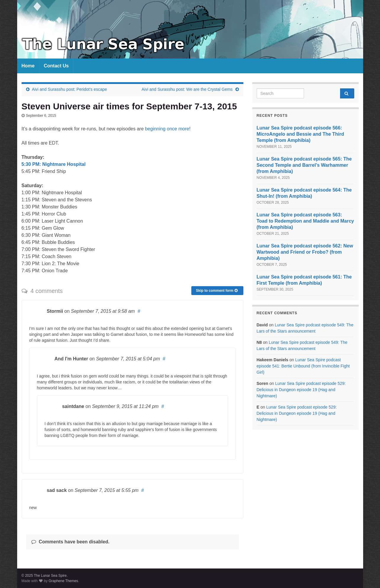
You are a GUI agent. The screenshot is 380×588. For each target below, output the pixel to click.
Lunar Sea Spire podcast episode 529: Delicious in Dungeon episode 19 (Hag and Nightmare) (301, 390)
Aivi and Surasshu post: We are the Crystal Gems (187, 89)
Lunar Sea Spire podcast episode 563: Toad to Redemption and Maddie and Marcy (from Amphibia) (305, 221)
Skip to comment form (216, 291)
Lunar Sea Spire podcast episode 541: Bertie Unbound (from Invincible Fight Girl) (303, 366)
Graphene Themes (63, 581)
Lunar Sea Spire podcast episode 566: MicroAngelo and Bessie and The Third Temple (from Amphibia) (300, 134)
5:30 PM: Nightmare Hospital (54, 164)
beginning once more (167, 129)
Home (28, 66)
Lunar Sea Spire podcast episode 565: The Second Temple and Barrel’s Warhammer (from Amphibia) (304, 165)
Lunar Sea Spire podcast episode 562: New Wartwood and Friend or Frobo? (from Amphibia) (305, 252)
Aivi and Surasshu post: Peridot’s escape (69, 89)
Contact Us (56, 66)
